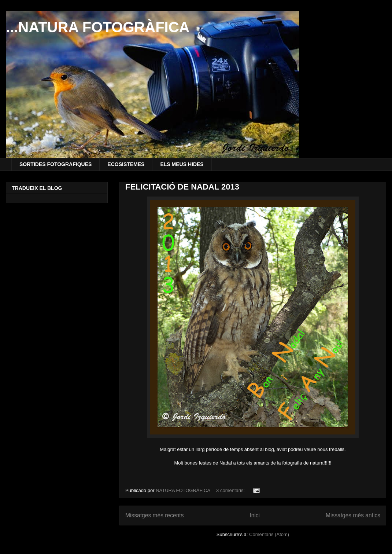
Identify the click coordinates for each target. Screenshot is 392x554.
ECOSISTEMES (126, 164)
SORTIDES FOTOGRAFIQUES (56, 164)
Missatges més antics (353, 515)
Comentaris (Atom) (269, 534)
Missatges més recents (154, 515)
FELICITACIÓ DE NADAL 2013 (182, 187)
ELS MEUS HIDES (182, 164)
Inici (255, 515)
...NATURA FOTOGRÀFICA (98, 27)
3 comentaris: (231, 490)
